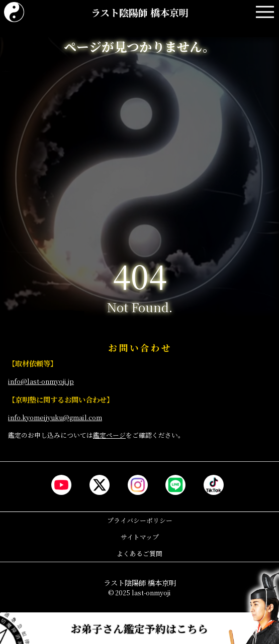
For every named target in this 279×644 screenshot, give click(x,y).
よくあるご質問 (139, 553)
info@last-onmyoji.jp (41, 381)
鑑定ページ (109, 435)
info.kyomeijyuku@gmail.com (55, 417)
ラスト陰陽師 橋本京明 (140, 12)
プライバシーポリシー (140, 520)
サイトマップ (140, 537)
